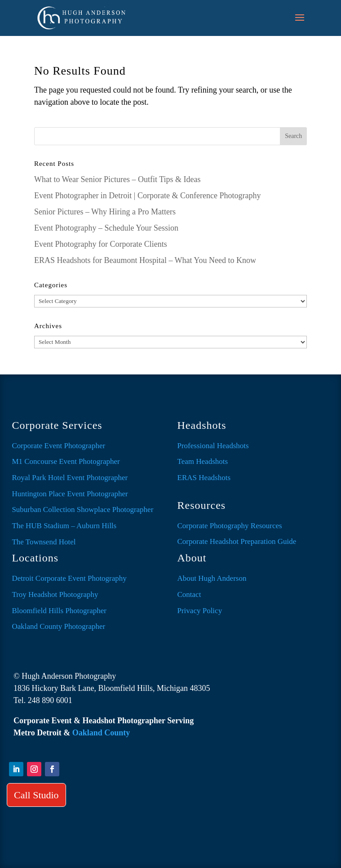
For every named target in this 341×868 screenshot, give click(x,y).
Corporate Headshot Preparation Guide (237, 541)
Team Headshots (203, 461)
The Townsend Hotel (44, 542)
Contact (189, 594)
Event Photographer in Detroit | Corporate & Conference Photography (147, 196)
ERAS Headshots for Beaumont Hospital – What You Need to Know (145, 260)
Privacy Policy (200, 611)
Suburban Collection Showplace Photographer (82, 510)
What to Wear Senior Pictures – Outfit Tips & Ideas (117, 179)
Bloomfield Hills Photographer (59, 611)
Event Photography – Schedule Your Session (106, 228)
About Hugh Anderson (212, 578)
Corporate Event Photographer (58, 446)
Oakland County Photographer (58, 626)
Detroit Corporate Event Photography (69, 578)
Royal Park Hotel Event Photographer (70, 478)
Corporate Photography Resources (230, 526)
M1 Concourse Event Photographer (66, 461)
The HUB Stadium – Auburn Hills (64, 526)
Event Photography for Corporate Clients (101, 244)
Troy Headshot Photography (55, 594)
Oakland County (101, 733)
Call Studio (36, 795)
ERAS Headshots (204, 478)
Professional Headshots (213, 446)
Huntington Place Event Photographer (70, 494)
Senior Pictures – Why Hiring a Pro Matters (105, 212)
